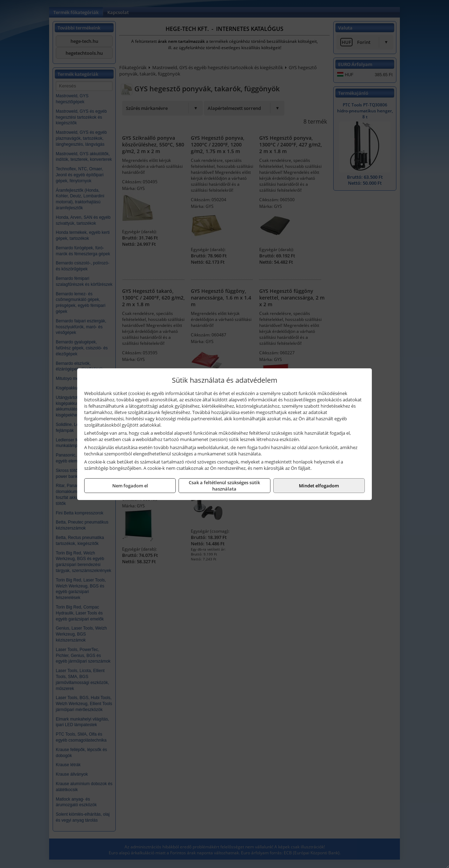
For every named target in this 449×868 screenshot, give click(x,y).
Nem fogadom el (130, 486)
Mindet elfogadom (319, 486)
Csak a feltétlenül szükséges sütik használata (224, 486)
